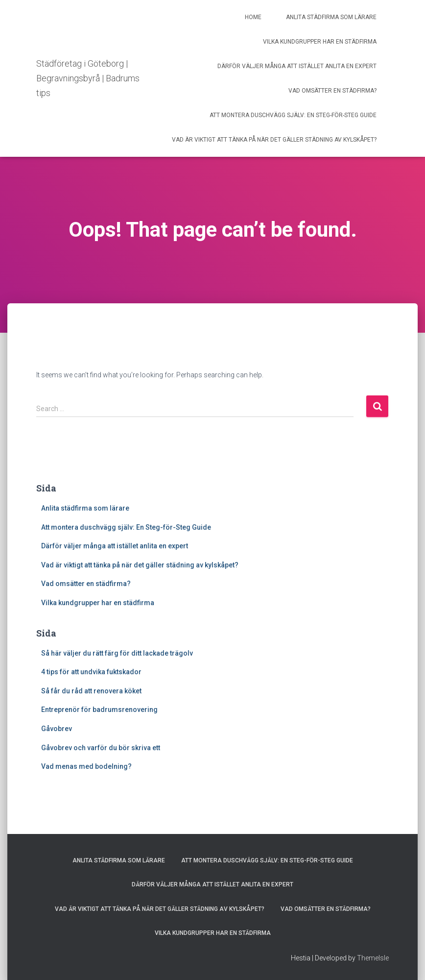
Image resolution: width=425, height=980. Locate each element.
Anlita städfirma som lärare (331, 17)
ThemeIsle (373, 958)
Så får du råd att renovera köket (92, 691)
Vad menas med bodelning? (87, 766)
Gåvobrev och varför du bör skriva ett (101, 748)
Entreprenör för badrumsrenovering (100, 710)
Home (253, 17)
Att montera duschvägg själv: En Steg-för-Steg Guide (293, 115)
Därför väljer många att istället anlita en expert (297, 66)
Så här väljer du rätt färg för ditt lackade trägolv (117, 653)
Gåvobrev (57, 729)
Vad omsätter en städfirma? (332, 91)
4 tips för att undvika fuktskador (91, 672)
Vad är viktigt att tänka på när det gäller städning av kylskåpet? (274, 140)
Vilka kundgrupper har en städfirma (320, 42)
